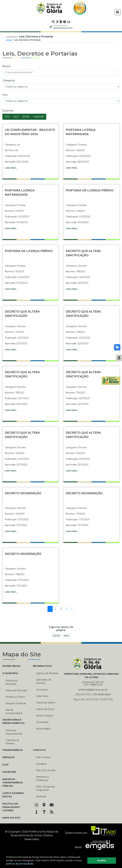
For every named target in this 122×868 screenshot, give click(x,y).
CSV (7, 117)
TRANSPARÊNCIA (13, 750)
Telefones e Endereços (42, 778)
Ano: (5, 95)
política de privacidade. (20, 864)
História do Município (12, 682)
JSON (26, 117)
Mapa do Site (11, 818)
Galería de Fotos (45, 709)
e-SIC (6, 765)
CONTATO (39, 750)
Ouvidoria (9, 772)
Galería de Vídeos (46, 703)
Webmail (41, 796)
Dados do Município (17, 690)
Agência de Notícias (47, 673)
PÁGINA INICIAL (12, 666)
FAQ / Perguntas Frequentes (45, 788)
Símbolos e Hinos (15, 697)
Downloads (42, 722)
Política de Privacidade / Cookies (11, 807)
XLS (16, 117)
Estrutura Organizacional (14, 732)
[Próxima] (72, 609)
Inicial (9, 40)
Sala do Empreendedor (14, 712)
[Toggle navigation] (118, 12)
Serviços (8, 757)
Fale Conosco (44, 757)
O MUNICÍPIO (10, 673)
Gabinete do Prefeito (12, 742)
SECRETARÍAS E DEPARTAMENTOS (14, 721)
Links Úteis (42, 696)
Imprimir (39, 117)
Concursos (42, 690)
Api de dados (43, 729)
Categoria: (9, 80)
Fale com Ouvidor (46, 770)
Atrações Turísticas (16, 703)
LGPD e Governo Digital (13, 795)
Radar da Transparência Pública (13, 783)
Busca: (7, 66)
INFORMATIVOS (42, 666)
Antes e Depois (45, 716)
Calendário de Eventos (44, 681)
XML (67, 636)
